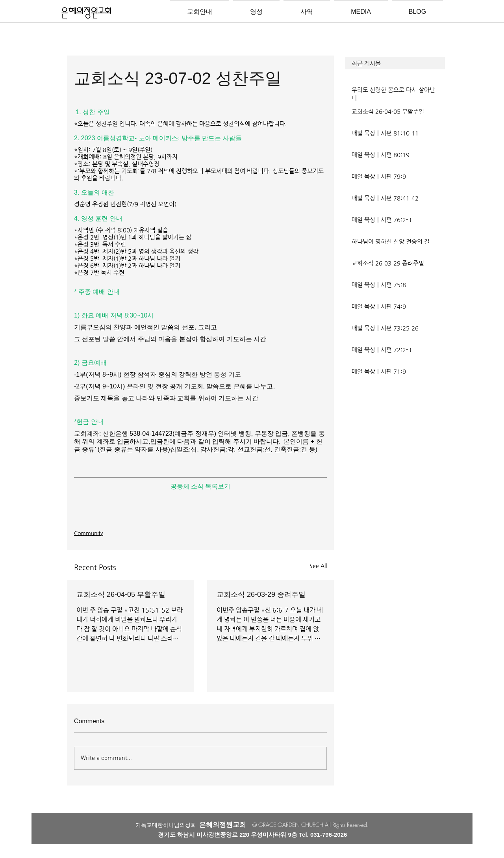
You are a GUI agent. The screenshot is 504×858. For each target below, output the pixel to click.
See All (318, 566)
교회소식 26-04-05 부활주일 (121, 594)
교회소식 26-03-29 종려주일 (261, 594)
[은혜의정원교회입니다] (86, 13)
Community (89, 533)
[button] (395, 63)
